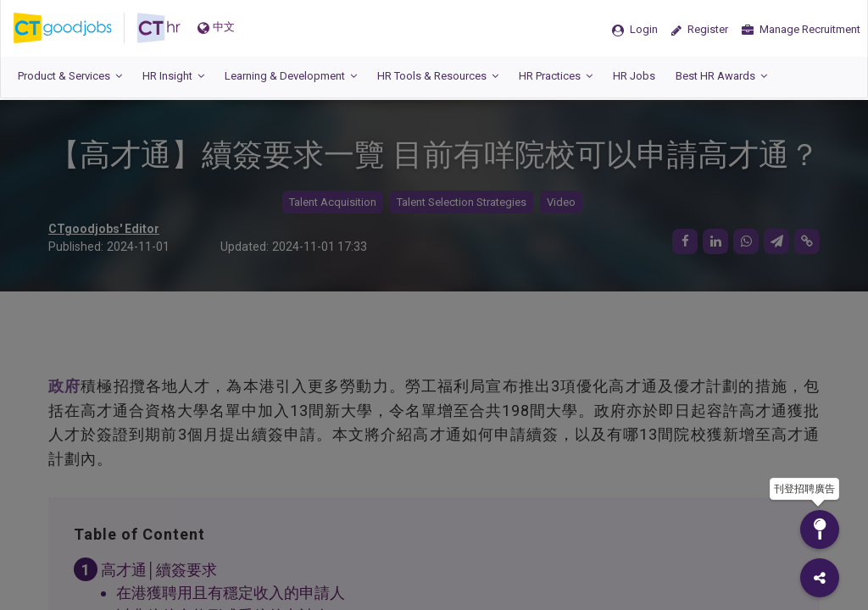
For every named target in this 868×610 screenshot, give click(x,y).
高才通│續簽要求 (159, 570)
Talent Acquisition (333, 202)
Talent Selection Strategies (462, 202)
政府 (64, 386)
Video (561, 202)
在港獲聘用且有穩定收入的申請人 (231, 593)
